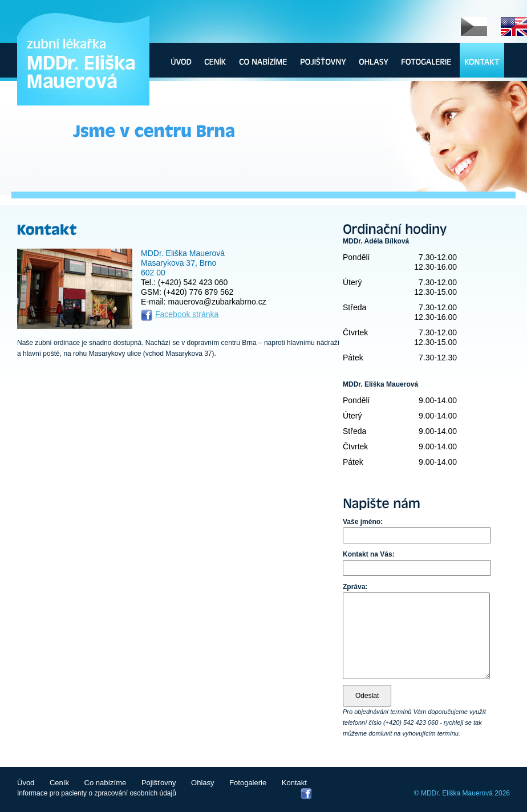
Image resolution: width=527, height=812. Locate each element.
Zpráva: (355, 587)
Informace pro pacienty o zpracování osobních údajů (97, 793)
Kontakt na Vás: (369, 554)
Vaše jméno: (363, 522)
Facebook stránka (187, 314)
